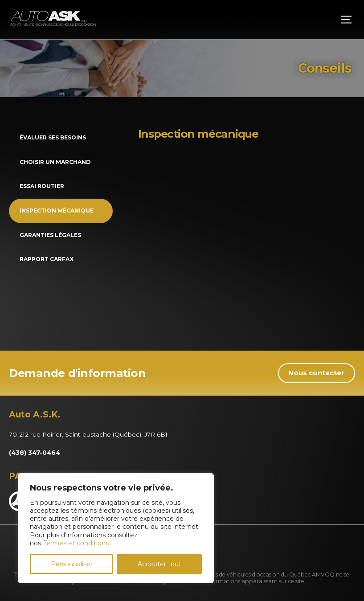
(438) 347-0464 (35, 453)
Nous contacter (316, 373)
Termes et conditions (76, 543)
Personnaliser (72, 564)
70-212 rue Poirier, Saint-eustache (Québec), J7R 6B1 (88, 434)
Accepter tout (160, 564)
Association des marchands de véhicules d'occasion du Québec (228, 574)
